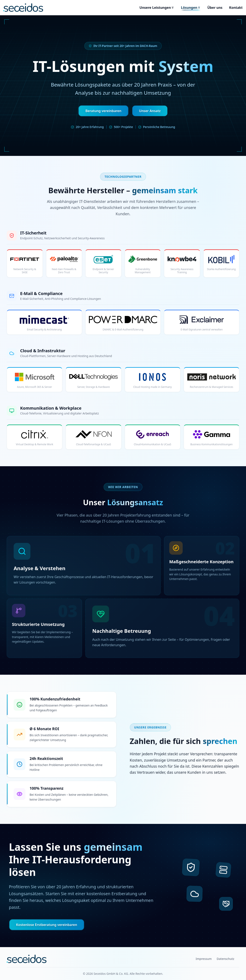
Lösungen (191, 8)
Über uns (215, 8)
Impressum (204, 959)
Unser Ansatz (150, 111)
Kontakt (236, 8)
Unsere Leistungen (157, 8)
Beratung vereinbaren (103, 111)
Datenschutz (225, 959)
